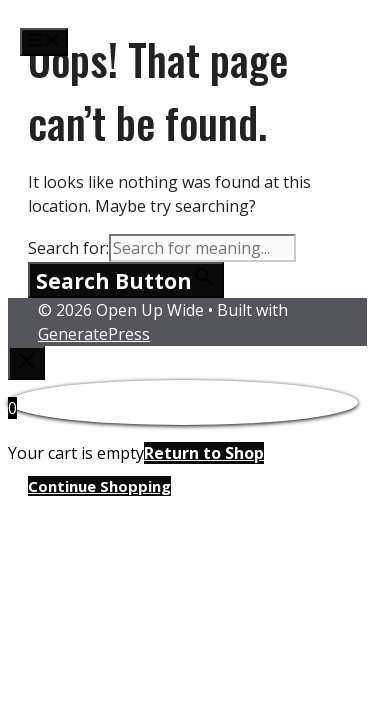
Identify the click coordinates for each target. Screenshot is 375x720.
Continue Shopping (99, 486)
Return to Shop (204, 453)
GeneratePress (94, 334)
